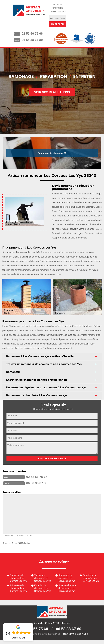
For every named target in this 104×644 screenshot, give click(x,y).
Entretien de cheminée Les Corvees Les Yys (43, 588)
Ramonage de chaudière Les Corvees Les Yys (18, 578)
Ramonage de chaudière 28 (52, 153)
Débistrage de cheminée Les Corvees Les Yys (91, 578)
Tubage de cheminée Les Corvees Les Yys (43, 578)
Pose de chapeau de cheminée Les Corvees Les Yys (67, 588)
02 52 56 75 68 (32, 34)
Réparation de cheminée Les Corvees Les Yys (18, 588)
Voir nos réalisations (52, 92)
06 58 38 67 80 (32, 40)
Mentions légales (76, 634)
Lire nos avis (18, 638)
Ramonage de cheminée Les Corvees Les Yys (67, 578)
